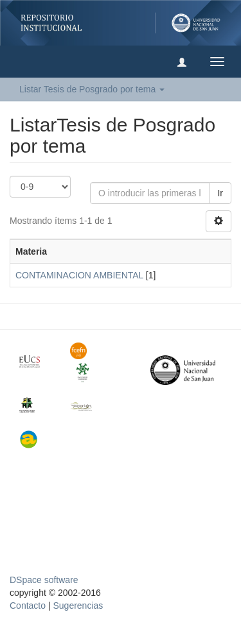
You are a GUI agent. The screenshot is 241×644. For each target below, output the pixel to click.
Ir (220, 193)
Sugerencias (78, 606)
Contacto (28, 606)
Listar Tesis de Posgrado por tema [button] (92, 89)
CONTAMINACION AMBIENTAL (79, 275)
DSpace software (44, 580)
